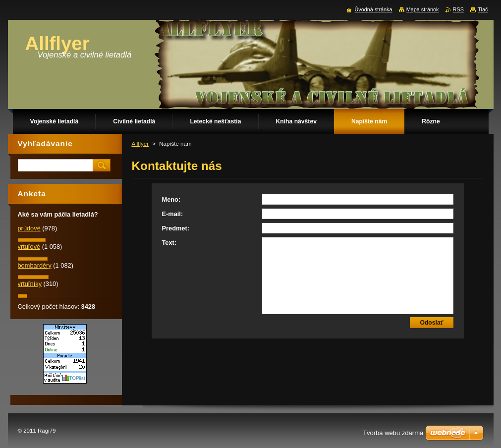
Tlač (483, 9)
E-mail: (173, 214)
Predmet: (176, 228)
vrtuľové (29, 247)
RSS (458, 9)
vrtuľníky (30, 284)
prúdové (29, 228)
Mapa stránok (423, 9)
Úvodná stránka (373, 9)
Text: (169, 243)
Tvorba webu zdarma (393, 433)
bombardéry (35, 265)
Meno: (171, 199)
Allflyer (140, 144)
